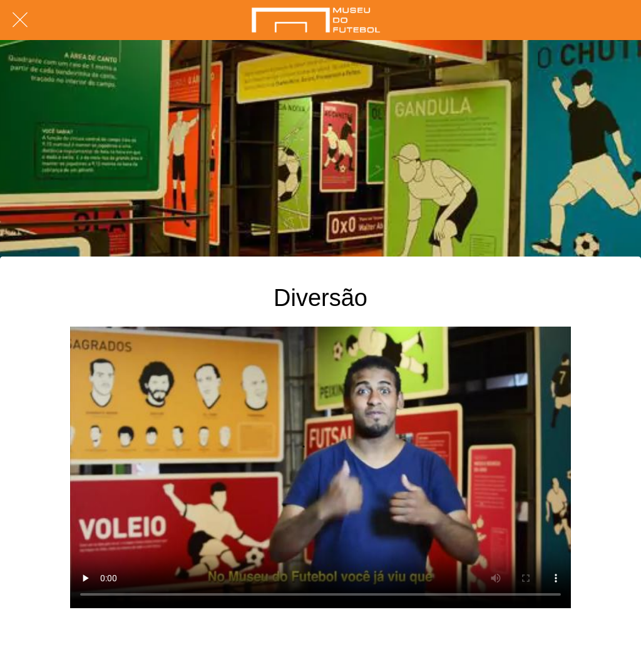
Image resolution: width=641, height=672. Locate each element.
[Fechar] (20, 20)
